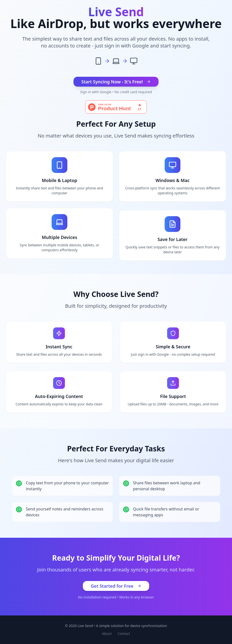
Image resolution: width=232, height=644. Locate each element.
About (107, 634)
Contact (124, 634)
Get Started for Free (116, 586)
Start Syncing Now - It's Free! (116, 82)
